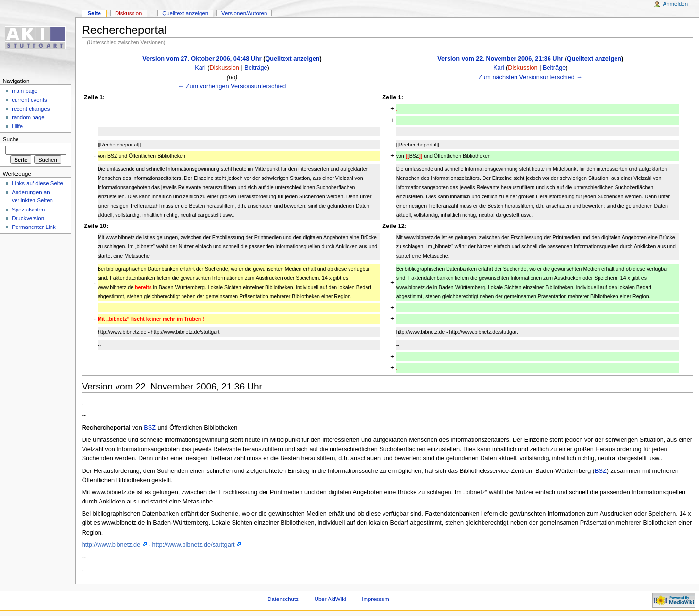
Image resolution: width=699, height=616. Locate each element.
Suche (11, 139)
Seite (94, 13)
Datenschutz (283, 599)
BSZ (150, 428)
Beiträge (256, 68)
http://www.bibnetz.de (111, 545)
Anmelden (676, 4)
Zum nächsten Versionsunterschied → (531, 77)
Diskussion (225, 68)
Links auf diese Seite (37, 183)
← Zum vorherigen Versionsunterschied (232, 86)
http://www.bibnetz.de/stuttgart (194, 545)
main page (25, 91)
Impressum (375, 599)
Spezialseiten (28, 210)
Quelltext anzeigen (292, 59)
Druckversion (28, 218)
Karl (200, 68)
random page (28, 117)
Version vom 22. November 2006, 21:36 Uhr (500, 59)
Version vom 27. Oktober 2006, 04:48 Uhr (202, 59)
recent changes (31, 109)
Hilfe (17, 126)
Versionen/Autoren (244, 13)
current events (29, 100)
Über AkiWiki (330, 599)
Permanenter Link (33, 227)
